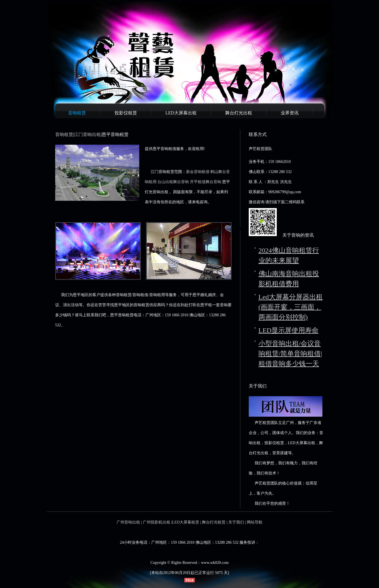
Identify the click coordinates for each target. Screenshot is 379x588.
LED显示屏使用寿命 (289, 330)
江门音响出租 (87, 134)
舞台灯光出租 (239, 113)
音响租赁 (77, 113)
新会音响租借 (198, 172)
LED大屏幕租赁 (186, 522)
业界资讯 (290, 113)
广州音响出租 (128, 522)
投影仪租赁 (126, 113)
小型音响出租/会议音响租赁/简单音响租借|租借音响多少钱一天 (290, 354)
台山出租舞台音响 (173, 182)
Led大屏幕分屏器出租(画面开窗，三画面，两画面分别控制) (291, 307)
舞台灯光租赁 (214, 522)
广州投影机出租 (157, 522)
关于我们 (236, 522)
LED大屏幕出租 (181, 113)
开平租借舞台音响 (206, 182)
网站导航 (255, 522)
